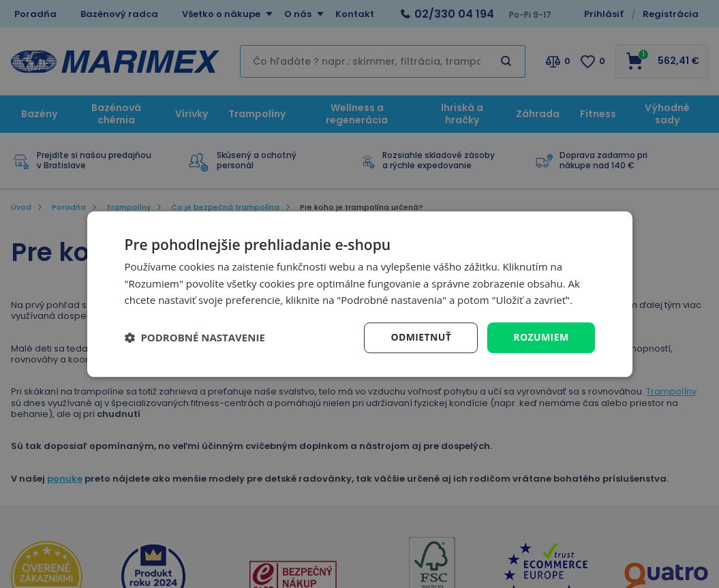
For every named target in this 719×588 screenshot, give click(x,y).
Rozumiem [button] (541, 337)
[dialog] (360, 294)
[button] (195, 338)
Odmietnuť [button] (421, 337)
